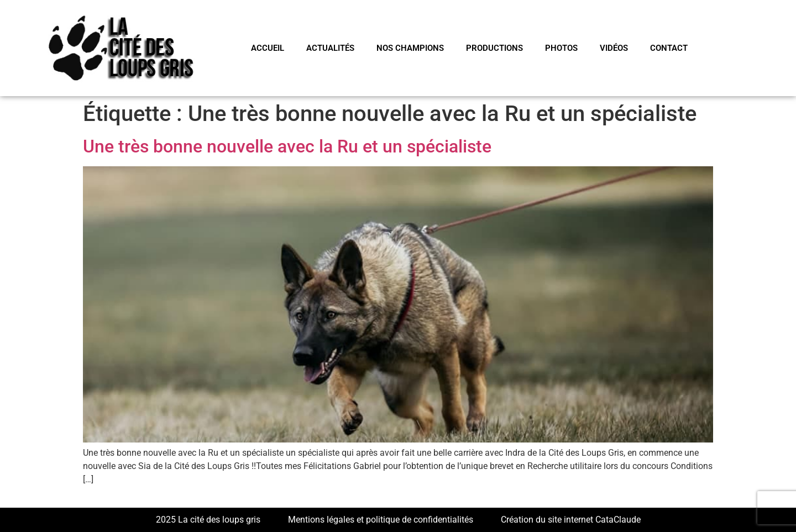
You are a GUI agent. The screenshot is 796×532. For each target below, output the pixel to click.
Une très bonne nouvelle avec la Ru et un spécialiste (287, 146)
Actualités (330, 48)
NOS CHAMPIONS (410, 48)
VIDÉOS (614, 48)
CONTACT (669, 48)
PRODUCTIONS (494, 48)
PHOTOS (561, 48)
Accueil (268, 48)
